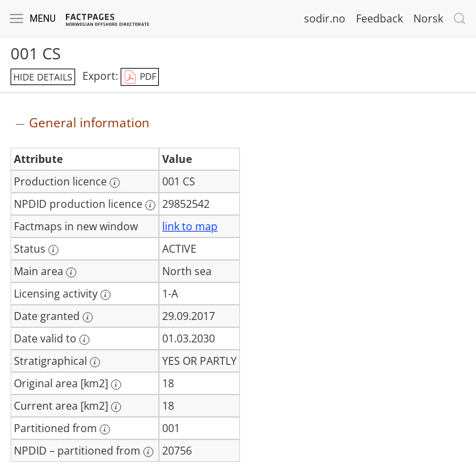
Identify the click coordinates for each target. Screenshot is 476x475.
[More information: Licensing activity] (105, 295)
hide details (43, 77)
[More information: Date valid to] (84, 340)
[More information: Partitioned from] (105, 429)
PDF (140, 77)
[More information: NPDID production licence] (150, 205)
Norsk (428, 18)
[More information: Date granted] (88, 317)
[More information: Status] (53, 250)
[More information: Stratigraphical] (95, 362)
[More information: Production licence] (115, 183)
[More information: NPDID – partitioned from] (148, 452)
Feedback (379, 18)
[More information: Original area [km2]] (116, 385)
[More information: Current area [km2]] (116, 407)
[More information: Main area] (71, 272)
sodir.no (325, 18)
